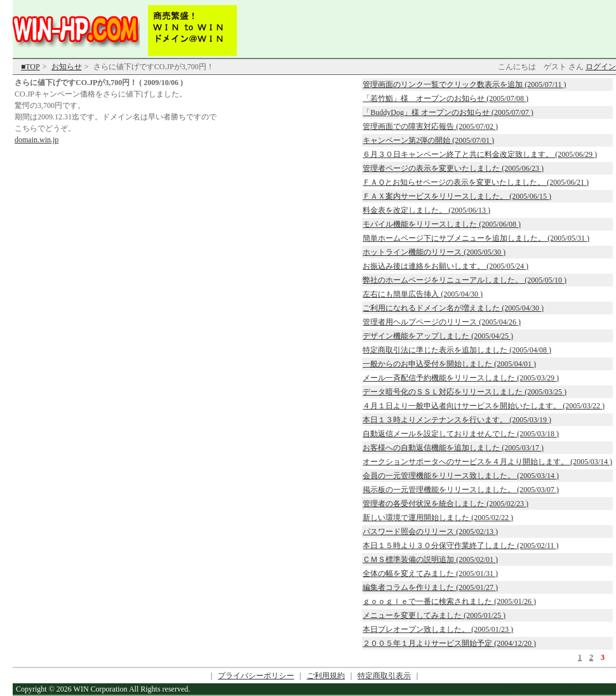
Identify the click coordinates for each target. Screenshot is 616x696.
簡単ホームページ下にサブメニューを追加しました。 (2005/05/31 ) (476, 238)
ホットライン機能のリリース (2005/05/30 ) (434, 252)
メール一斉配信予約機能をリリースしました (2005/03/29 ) (461, 378)
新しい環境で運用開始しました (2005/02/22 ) (438, 518)
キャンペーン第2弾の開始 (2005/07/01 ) (428, 140)
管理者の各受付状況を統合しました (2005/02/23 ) (445, 504)
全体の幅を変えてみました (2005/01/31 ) (430, 573)
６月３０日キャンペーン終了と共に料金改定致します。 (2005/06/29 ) (480, 154)
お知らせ (67, 67)
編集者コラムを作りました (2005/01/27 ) (430, 587)
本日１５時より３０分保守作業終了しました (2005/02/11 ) (460, 545)
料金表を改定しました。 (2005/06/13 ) (426, 210)
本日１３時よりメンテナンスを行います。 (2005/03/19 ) (457, 420)
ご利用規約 (326, 676)
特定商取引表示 (384, 676)
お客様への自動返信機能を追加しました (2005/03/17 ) (453, 448)
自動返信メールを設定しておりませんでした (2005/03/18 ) (461, 434)
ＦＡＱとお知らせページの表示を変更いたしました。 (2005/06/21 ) (476, 182)
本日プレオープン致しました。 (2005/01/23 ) (438, 629)
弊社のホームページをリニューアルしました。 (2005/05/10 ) (465, 280)
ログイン (601, 67)
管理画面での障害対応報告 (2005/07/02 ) (430, 126)
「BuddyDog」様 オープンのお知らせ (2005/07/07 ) (448, 112)
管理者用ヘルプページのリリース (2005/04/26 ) (442, 322)
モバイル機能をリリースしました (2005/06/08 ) (442, 224)
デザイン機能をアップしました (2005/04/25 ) (438, 336)
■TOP (30, 67)
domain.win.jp (37, 140)
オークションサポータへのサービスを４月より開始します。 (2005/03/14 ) (487, 462)
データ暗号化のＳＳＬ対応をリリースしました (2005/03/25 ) (465, 392)
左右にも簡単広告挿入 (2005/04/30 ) (423, 294)
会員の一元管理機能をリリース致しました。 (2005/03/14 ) (461, 476)
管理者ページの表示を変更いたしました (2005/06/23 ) (453, 168)
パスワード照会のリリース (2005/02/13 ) (430, 532)
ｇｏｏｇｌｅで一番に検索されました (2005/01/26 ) (449, 601)
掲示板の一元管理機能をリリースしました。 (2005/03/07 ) (461, 490)
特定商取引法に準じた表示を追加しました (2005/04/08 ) (457, 350)
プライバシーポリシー (256, 676)
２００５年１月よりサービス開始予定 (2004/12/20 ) (449, 643)
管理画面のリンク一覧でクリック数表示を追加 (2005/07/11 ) (464, 84)
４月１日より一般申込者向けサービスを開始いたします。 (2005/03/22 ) (484, 406)
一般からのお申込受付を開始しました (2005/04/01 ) (449, 364)
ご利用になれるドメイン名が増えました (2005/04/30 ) (453, 308)
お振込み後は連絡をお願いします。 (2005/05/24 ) (445, 266)
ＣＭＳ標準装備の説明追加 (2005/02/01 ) (430, 559)
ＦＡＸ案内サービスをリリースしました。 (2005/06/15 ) (457, 196)
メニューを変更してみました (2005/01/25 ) (434, 615)
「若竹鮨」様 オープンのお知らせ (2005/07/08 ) (445, 98)
